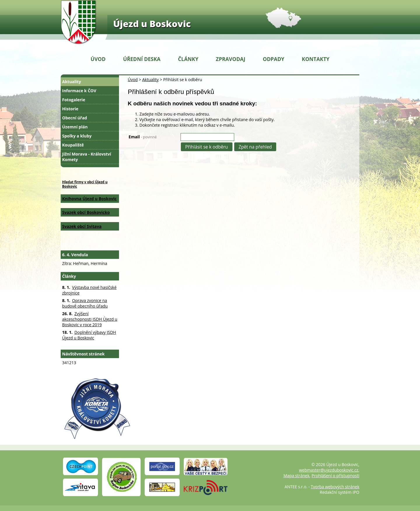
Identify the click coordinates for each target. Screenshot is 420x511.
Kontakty (316, 59)
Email (143, 137)
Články (188, 59)
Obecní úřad (75, 118)
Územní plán (75, 127)
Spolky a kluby (77, 136)
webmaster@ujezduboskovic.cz (329, 470)
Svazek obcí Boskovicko (86, 212)
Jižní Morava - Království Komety (87, 157)
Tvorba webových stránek (335, 487)
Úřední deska (142, 59)
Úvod (98, 59)
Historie (70, 109)
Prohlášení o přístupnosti (335, 476)
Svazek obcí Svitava (82, 226)
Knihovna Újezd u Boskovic (89, 199)
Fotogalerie (74, 100)
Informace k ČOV (79, 91)
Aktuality (150, 80)
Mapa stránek (296, 476)
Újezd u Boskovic (152, 24)
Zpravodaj (231, 59)
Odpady (274, 59)
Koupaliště (73, 145)
